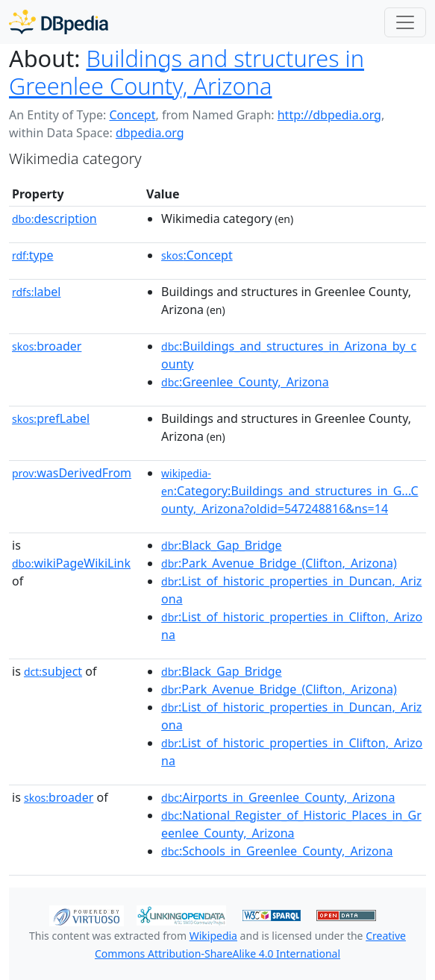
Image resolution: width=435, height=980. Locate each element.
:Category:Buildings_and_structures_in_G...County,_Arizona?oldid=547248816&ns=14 (290, 491)
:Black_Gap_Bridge (222, 545)
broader (47, 346)
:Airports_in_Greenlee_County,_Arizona (278, 797)
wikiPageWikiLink (71, 563)
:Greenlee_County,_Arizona (245, 382)
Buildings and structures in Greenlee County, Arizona (187, 72)
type (33, 255)
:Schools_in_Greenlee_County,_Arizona (277, 851)
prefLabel (51, 418)
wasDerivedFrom (72, 473)
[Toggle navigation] (405, 22)
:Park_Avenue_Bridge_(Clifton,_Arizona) (279, 563)
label (37, 292)
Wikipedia (213, 936)
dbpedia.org (150, 133)
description (54, 219)
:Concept (197, 255)
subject (53, 671)
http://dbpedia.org (329, 115)
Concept (132, 115)
